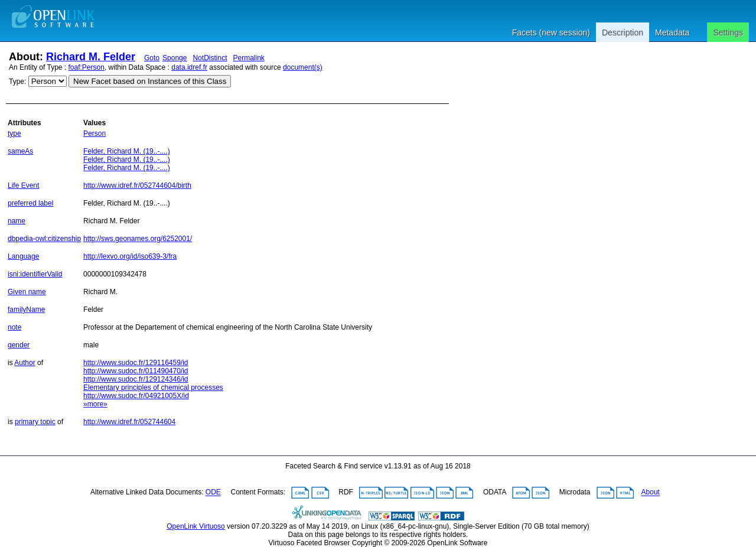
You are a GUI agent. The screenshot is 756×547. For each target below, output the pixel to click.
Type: (17, 82)
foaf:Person (87, 67)
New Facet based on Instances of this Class (150, 81)
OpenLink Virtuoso (196, 526)
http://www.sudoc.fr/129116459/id (136, 363)
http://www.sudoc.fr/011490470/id (136, 371)
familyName (26, 310)
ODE (213, 493)
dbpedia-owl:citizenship (44, 239)
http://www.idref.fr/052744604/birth (137, 185)
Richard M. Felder (91, 57)
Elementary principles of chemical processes (153, 388)
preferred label (30, 203)
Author (25, 363)
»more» (95, 404)
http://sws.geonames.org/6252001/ (138, 239)
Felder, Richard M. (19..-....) (127, 151)
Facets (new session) (551, 32)
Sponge (175, 58)
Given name (27, 292)
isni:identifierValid (35, 274)
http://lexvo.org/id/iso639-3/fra (130, 256)
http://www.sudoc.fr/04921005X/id (136, 396)
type (14, 134)
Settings (728, 32)
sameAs (20, 151)
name (17, 221)
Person (94, 134)
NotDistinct (210, 58)
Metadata (672, 32)
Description (623, 32)
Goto (152, 58)
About (651, 493)
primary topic (35, 422)
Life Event (23, 185)
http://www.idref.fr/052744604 (129, 422)
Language (23, 256)
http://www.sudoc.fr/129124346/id (136, 379)
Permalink (248, 58)
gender (19, 345)
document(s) (303, 67)
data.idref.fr (189, 67)
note (14, 327)
